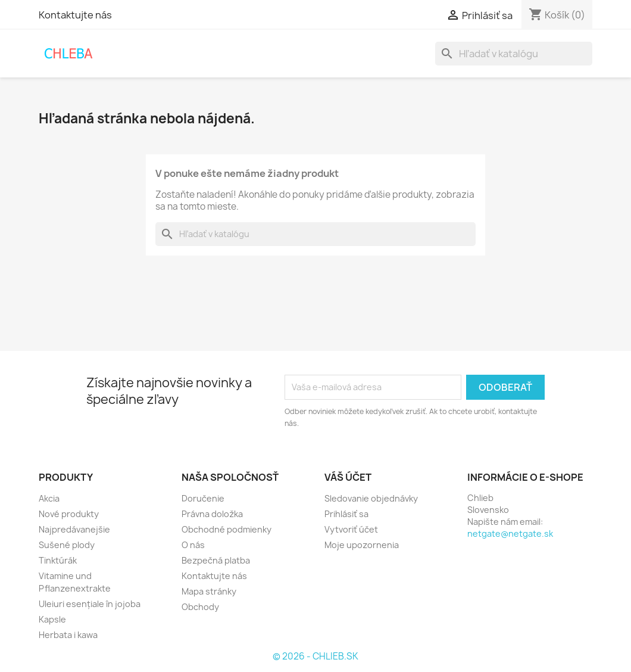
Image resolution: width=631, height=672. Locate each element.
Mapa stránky (209, 591)
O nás (193, 545)
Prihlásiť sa (346, 514)
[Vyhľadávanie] (514, 54)
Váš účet (348, 477)
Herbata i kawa (68, 635)
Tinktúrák (58, 560)
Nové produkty (69, 514)
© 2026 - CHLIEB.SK (315, 656)
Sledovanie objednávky (371, 498)
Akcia (49, 498)
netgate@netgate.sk (510, 533)
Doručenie (203, 498)
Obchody (200, 607)
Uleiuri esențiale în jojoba (90, 604)
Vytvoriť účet (351, 529)
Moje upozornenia (362, 545)
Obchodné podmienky (227, 529)
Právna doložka (212, 514)
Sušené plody (67, 545)
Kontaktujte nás (75, 15)
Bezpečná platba (216, 560)
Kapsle (52, 619)
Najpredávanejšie (74, 529)
